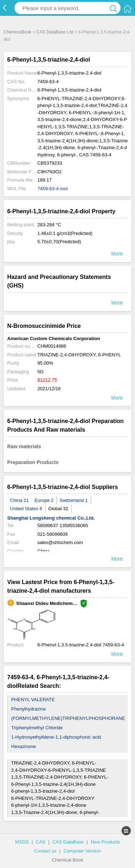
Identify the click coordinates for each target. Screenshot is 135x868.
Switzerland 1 (74, 500)
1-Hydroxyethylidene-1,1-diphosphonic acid (56, 737)
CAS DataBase (68, 842)
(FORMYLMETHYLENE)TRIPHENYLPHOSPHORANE (68, 718)
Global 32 (58, 509)
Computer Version (82, 851)
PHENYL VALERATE (33, 700)
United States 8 (26, 509)
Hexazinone (24, 746)
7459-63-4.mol (53, 189)
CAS (40, 842)
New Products (105, 842)
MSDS (22, 842)
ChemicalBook (17, 32)
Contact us (45, 851)
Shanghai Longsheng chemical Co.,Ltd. (51, 518)
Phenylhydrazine (28, 709)
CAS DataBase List (55, 32)
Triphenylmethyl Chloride (37, 728)
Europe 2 (44, 500)
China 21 (19, 500)
